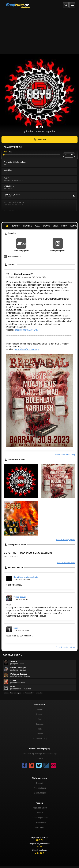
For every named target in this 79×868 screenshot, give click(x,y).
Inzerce (40, 759)
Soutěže (40, 734)
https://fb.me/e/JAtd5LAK (26, 330)
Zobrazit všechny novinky (65, 454)
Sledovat (40, 140)
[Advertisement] (39, 32)
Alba (37, 226)
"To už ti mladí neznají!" (20, 274)
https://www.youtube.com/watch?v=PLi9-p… (43, 585)
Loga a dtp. (40, 827)
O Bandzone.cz (40, 823)
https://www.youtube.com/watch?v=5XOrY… (27, 639)
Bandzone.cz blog (40, 739)
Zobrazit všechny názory (65, 647)
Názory (46, 226)
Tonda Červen (20, 597)
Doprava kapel (40, 793)
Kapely (40, 709)
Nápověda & (40, 808)
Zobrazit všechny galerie (65, 540)
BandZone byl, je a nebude (26, 577)
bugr (16, 628)
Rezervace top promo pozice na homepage (40, 754)
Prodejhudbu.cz (40, 788)
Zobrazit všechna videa (66, 563)
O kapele (27, 226)
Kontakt (40, 813)
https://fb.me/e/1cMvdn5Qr (27, 349)
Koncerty (40, 714)
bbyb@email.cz (15, 256)
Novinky (16, 226)
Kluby (40, 729)
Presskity (40, 783)
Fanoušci (40, 724)
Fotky (65, 226)
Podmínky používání (40, 818)
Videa (56, 226)
